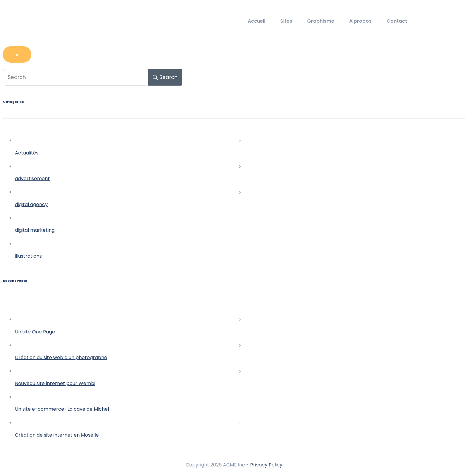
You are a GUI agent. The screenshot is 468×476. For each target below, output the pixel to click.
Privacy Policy (266, 465)
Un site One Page (35, 332)
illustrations (28, 256)
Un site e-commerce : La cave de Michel (62, 409)
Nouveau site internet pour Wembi (55, 383)
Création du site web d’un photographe (61, 357)
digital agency (31, 204)
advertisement (32, 178)
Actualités (27, 153)
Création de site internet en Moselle (57, 435)
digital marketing (35, 230)
